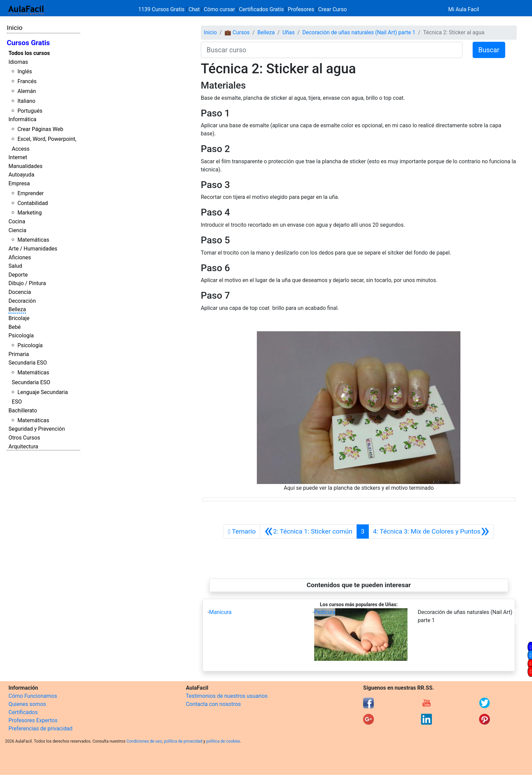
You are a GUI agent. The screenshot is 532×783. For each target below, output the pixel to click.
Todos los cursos (29, 53)
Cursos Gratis (28, 43)
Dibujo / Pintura (27, 283)
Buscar (489, 50)
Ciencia (17, 230)
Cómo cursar (220, 9)
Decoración (22, 301)
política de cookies (223, 741)
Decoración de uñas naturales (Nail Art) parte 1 (359, 32)
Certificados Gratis (261, 9)
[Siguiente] (431, 532)
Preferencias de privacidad (41, 729)
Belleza (17, 309)
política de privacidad (183, 741)
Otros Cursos (24, 438)
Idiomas (18, 62)
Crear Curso (332, 9)
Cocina (17, 221)
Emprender (31, 193)
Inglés (25, 71)
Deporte (18, 275)
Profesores (301, 9)
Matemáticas (33, 240)
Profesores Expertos (33, 720)
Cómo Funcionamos (33, 696)
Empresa (19, 183)
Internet (18, 157)
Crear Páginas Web (40, 129)
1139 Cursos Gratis (162, 9)
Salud (15, 266)
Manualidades (25, 166)
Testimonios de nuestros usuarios (227, 696)
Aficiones (20, 257)
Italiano (26, 101)
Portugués (30, 111)
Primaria (19, 354)
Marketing (29, 213)
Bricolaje (19, 318)
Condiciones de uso (144, 741)
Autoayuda (21, 175)
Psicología (21, 335)
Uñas (288, 32)
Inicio (15, 28)
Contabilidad (33, 203)
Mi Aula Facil (464, 9)
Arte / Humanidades (33, 249)
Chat (194, 9)
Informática (22, 119)
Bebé (15, 327)
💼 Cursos (237, 32)
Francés (27, 81)
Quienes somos (27, 704)
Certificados (23, 712)
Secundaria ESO (28, 363)
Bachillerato (23, 411)
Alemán (26, 91)
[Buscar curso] (332, 50)
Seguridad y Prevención (37, 429)
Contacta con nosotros (213, 704)
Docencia (20, 292)
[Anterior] (308, 532)
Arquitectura (23, 446)
